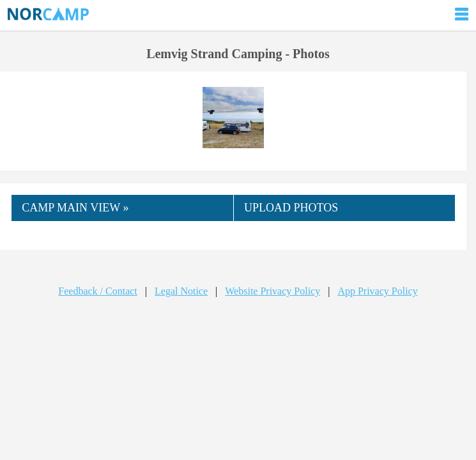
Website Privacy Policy (273, 291)
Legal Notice (181, 291)
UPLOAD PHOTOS (291, 208)
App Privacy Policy (377, 291)
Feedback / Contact (98, 291)
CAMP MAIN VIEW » (75, 208)
